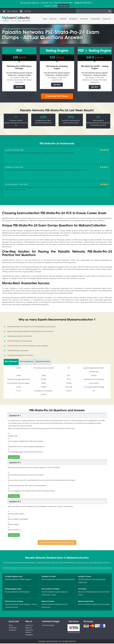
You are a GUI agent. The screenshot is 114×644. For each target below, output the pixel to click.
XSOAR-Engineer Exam (13, 589)
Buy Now (19, 87)
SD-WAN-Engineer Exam (14, 577)
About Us (53, 19)
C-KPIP (19, 387)
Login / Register (10, 11)
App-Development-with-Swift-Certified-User (94, 370)
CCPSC (19, 368)
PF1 (94, 391)
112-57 (19, 391)
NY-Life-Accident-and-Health (44, 368)
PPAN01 (44, 387)
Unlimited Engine (48, 626)
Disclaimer (12, 630)
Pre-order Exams (27, 362)
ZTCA (69, 380)
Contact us (29, 626)
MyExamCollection (17, 19)
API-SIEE (44, 380)
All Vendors (73, 19)
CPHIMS (69, 384)
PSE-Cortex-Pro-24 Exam (50, 589)
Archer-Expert (94, 384)
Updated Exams (43, 362)
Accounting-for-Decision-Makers (19, 384)
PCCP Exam (82, 589)
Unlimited (63, 19)
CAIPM (19, 376)
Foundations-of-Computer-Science (44, 393)
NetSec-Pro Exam (48, 602)
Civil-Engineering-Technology (94, 387)
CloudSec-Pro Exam (49, 577)
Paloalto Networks (14, 29)
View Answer (14, 458)
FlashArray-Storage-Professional (18, 380)
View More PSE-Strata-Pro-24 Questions (57, 543)
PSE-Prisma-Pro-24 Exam (14, 602)
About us (29, 628)
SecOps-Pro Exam (85, 577)
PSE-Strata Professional (31, 29)
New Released (11, 362)
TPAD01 (44, 384)
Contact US (106, 19)
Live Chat (25, 11)
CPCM (44, 376)
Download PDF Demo (57, 96)
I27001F (94, 376)
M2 (69, 368)
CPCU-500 (69, 387)
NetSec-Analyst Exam (86, 602)
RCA (69, 376)
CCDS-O (69, 391)
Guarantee (84, 19)
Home (45, 19)
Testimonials (95, 19)
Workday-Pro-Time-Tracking (94, 380)
